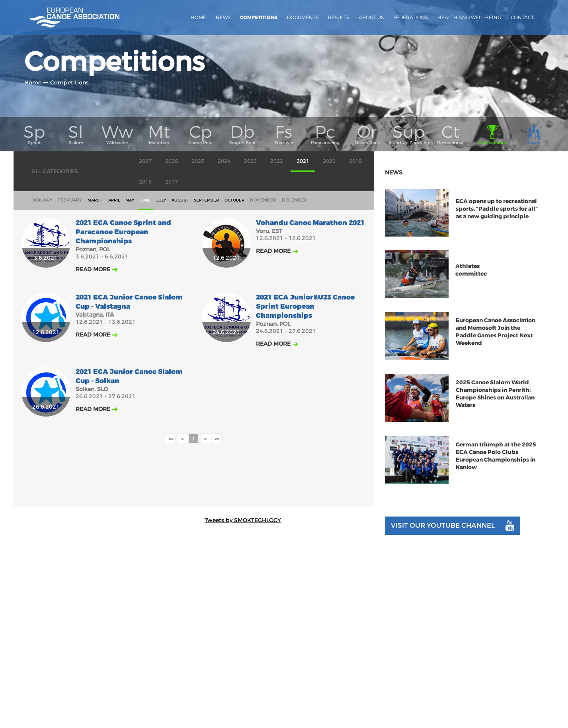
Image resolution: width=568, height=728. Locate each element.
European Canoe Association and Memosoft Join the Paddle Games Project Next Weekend (496, 332)
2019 (355, 161)
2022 (277, 161)
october (234, 200)
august (180, 200)
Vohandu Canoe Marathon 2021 (310, 223)
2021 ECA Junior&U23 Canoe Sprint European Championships (305, 306)
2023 (250, 161)
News (223, 17)
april (114, 200)
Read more (93, 269)
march (95, 200)
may (130, 200)
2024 (224, 161)
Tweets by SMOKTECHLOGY (243, 520)
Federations (411, 17)
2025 (198, 161)
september (206, 200)
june (145, 200)
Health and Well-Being (469, 17)
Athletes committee (471, 270)
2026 (172, 161)
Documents (303, 17)
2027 (145, 161)
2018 (145, 182)
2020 (329, 161)
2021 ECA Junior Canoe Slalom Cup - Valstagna (129, 302)
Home (198, 17)
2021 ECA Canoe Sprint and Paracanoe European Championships (123, 232)
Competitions (259, 18)
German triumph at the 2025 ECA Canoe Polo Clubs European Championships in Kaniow (496, 456)
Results (339, 17)
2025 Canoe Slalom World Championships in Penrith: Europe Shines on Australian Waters (495, 394)
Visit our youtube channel (453, 526)
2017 (172, 182)
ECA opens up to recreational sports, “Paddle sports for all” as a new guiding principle (497, 209)
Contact (522, 17)
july (161, 200)
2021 (303, 161)
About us (371, 17)
